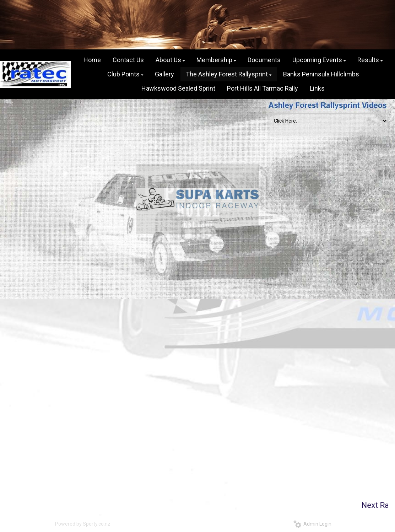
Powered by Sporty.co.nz (83, 524)
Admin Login (312, 524)
